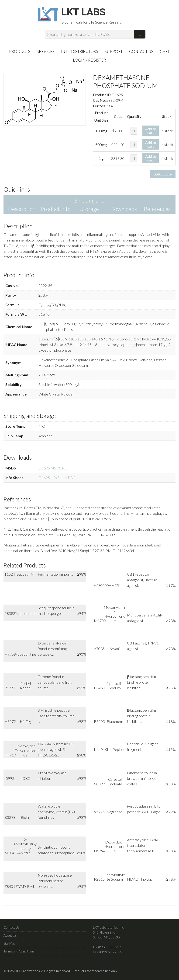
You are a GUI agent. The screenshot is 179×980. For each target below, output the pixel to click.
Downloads (123, 211)
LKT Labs (87, 13)
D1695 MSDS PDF (54, 470)
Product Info (56, 211)
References (157, 211)
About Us (10, 937)
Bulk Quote (163, 176)
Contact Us (12, 929)
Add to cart (151, 132)
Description (22, 211)
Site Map (9, 945)
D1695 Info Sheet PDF (57, 479)
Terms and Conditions (19, 953)
